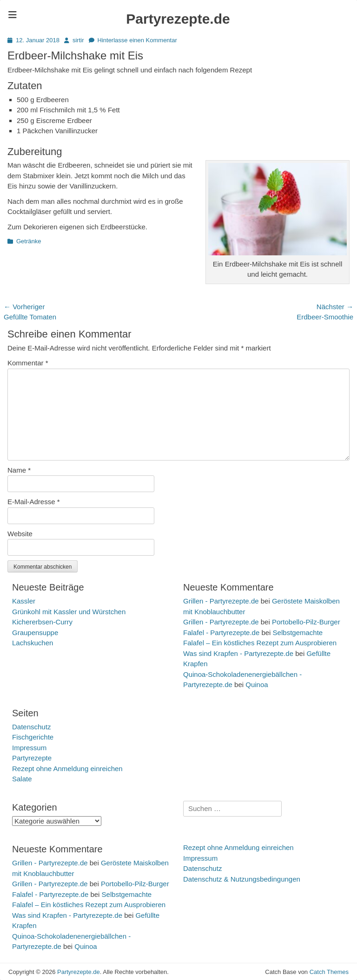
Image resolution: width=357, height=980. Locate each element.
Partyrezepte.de (178, 19)
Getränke (29, 241)
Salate (22, 779)
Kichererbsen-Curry (42, 622)
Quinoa (257, 685)
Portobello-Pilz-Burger (306, 622)
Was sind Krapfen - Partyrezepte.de (238, 653)
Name (19, 470)
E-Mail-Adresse (34, 502)
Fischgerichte (33, 737)
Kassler (24, 601)
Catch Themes (329, 972)
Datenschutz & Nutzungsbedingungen (242, 879)
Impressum (29, 748)
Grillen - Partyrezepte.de (221, 601)
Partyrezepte (32, 758)
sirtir (78, 40)
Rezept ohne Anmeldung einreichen (67, 769)
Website (20, 534)
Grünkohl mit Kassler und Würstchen (69, 612)
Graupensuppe (35, 633)
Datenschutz (31, 727)
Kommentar (28, 363)
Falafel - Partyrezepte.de (221, 633)
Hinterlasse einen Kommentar (137, 40)
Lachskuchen (33, 643)
